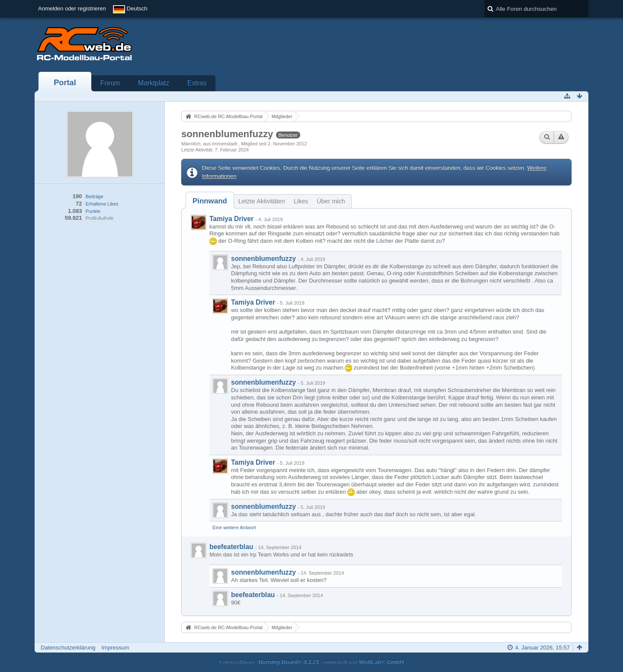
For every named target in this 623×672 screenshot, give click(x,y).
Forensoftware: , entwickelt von (311, 662)
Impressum (115, 648)
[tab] (210, 201)
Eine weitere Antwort (234, 527)
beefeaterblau (231, 547)
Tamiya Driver (231, 219)
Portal (65, 83)
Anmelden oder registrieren (72, 8)
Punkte (93, 211)
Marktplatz (154, 83)
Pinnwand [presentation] (210, 201)
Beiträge (95, 196)
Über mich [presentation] (331, 201)
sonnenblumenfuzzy (263, 259)
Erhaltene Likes (102, 204)
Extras (197, 83)
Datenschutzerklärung (68, 648)
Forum (110, 83)
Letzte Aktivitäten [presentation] (262, 201)
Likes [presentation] (301, 201)
